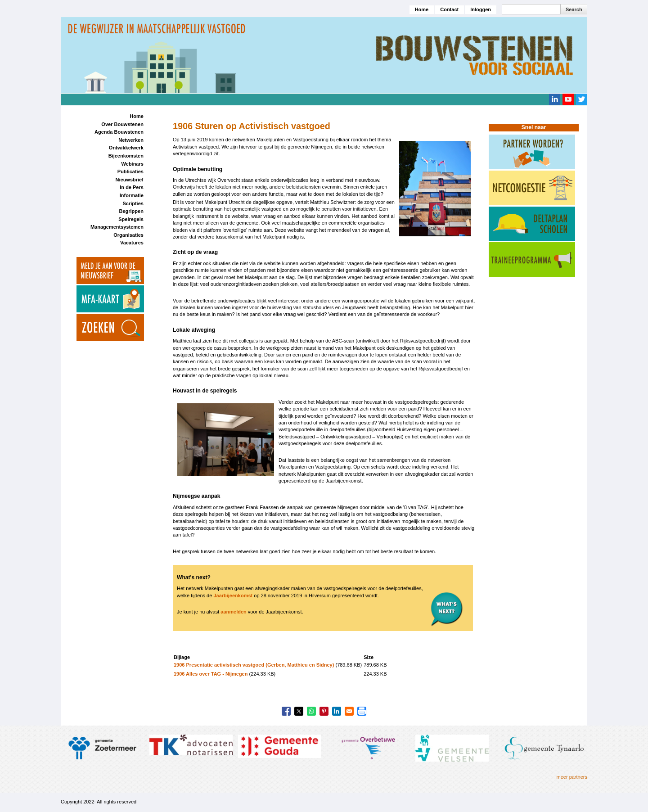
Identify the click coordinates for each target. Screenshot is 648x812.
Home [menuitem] (137, 116)
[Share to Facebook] (286, 711)
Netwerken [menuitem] (131, 140)
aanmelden (233, 612)
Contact (449, 9)
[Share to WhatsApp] (311, 711)
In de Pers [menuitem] (132, 187)
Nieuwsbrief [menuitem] (130, 180)
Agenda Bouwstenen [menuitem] (119, 132)
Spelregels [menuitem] (131, 219)
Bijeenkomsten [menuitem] (126, 156)
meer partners (572, 777)
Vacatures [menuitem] (132, 243)
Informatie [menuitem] (132, 195)
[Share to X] (299, 711)
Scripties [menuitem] (133, 203)
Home (422, 9)
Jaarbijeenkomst (233, 595)
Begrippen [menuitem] (131, 211)
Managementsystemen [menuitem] (117, 227)
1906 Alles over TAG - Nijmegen (211, 674)
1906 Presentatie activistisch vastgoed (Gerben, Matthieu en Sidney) (254, 665)
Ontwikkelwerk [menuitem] (126, 148)
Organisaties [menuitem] (128, 235)
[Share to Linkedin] (337, 711)
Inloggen (481, 9)
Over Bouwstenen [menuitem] (122, 124)
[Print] (362, 711)
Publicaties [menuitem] (130, 171)
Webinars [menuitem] (133, 164)
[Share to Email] (349, 711)
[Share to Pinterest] (324, 711)
